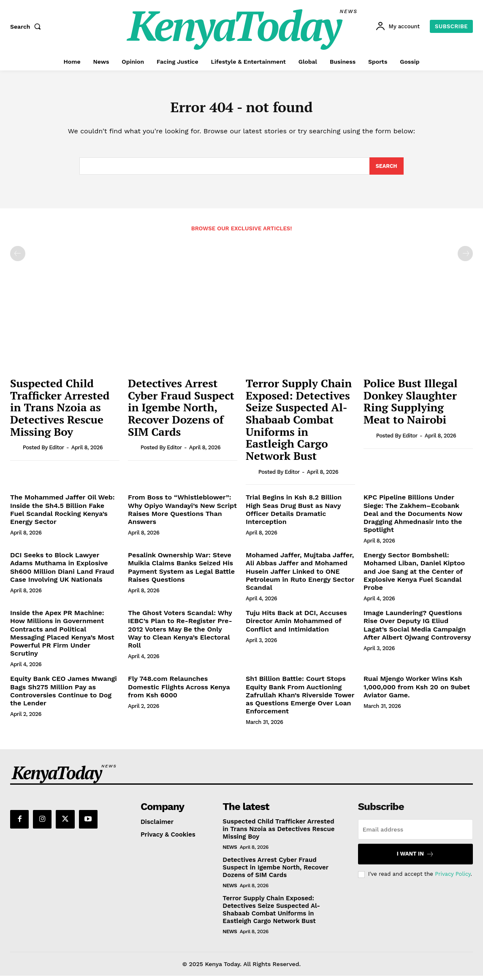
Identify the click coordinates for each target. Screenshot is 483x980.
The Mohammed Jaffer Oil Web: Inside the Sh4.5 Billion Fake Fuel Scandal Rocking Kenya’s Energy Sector (62, 514)
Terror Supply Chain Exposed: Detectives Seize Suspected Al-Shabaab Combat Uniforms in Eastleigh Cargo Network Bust (299, 424)
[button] (27, 27)
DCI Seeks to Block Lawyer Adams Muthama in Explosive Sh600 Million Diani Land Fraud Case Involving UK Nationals (62, 571)
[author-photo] (16, 451)
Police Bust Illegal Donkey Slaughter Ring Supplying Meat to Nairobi (411, 405)
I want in (415, 858)
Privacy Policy (453, 878)
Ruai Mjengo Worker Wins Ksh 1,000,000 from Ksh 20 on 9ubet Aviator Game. (417, 691)
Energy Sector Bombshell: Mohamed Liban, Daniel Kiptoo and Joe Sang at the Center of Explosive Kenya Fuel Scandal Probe (414, 575)
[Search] (386, 170)
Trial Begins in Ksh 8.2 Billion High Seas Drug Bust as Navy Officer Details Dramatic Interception (294, 514)
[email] (415, 833)
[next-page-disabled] (465, 258)
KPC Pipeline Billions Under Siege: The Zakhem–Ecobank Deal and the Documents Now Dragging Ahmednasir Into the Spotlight (413, 518)
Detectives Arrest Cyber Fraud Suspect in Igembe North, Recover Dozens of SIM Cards (181, 411)
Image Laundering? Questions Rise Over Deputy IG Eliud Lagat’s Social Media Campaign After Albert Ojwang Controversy (417, 629)
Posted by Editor (43, 452)
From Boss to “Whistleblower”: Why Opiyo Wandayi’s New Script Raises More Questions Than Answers (182, 514)
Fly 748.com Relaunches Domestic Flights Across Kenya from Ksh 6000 (179, 691)
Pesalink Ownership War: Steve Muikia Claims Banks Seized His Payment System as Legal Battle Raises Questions (181, 571)
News (230, 851)
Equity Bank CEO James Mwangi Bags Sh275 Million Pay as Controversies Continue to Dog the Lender (64, 695)
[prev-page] (18, 258)
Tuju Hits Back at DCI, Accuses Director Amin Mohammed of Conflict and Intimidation (296, 625)
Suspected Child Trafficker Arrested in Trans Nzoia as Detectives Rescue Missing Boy (60, 411)
